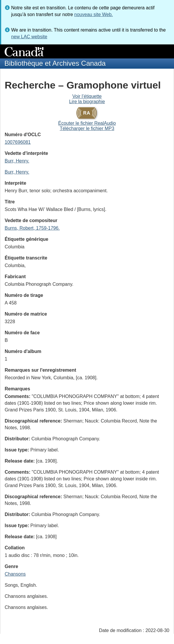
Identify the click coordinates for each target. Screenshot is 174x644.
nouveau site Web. (93, 14)
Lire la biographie (87, 102)
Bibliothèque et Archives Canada (55, 63)
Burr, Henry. (17, 161)
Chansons (15, 574)
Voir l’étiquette (87, 96)
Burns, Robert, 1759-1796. (32, 228)
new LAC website (29, 37)
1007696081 (18, 142)
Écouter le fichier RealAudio (87, 123)
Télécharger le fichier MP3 (87, 128)
